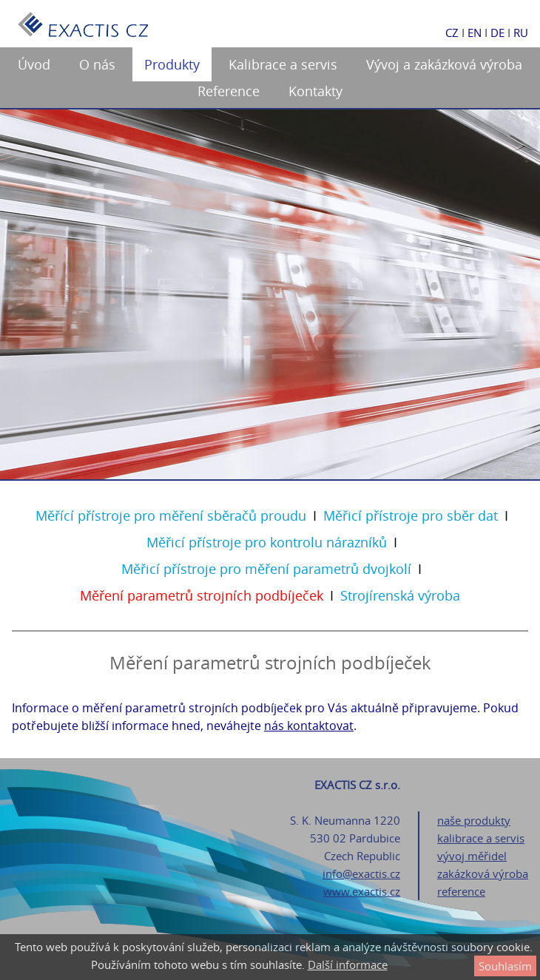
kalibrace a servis (481, 838)
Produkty (172, 64)
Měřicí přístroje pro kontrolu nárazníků (267, 542)
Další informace (348, 964)
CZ (452, 33)
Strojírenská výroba (400, 595)
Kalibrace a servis (283, 64)
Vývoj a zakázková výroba (444, 64)
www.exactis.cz (362, 891)
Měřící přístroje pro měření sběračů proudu (171, 516)
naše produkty (474, 820)
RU (521, 33)
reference (461, 891)
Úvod (34, 64)
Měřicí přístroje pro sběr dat (411, 516)
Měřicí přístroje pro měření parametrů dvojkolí (266, 569)
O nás (97, 64)
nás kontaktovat (309, 726)
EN (475, 33)
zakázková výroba (483, 873)
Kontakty (315, 91)
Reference (229, 91)
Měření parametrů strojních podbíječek (202, 595)
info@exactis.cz (361, 873)
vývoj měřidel (472, 856)
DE (497, 33)
